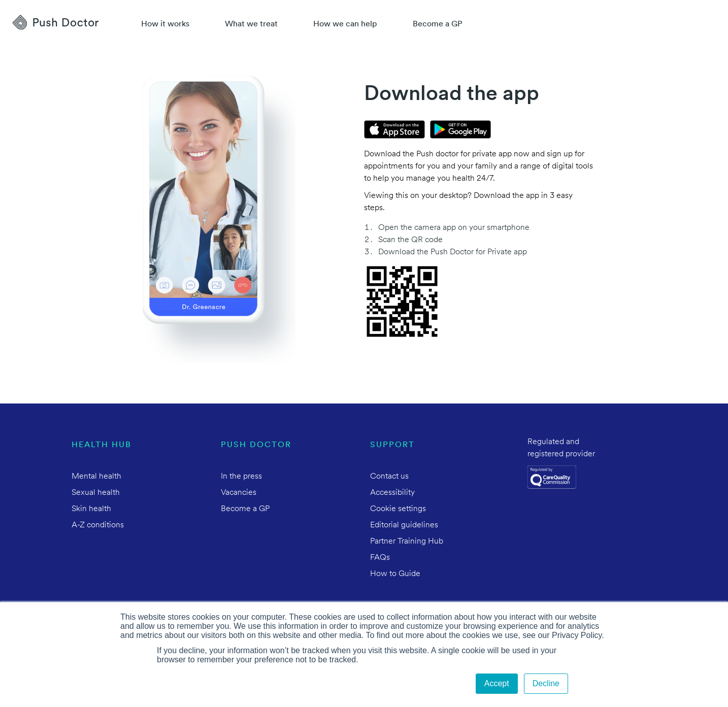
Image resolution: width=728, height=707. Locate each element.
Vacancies (239, 493)
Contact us (389, 477)
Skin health (91, 509)
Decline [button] (546, 683)
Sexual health (96, 493)
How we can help (345, 24)
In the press (241, 477)
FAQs (380, 558)
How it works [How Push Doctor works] (165, 24)
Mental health (96, 477)
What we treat (251, 24)
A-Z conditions (98, 525)
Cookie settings (398, 509)
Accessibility (392, 493)
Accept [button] (497, 683)
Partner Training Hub (407, 542)
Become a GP (438, 24)
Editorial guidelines (404, 525)
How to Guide (395, 574)
